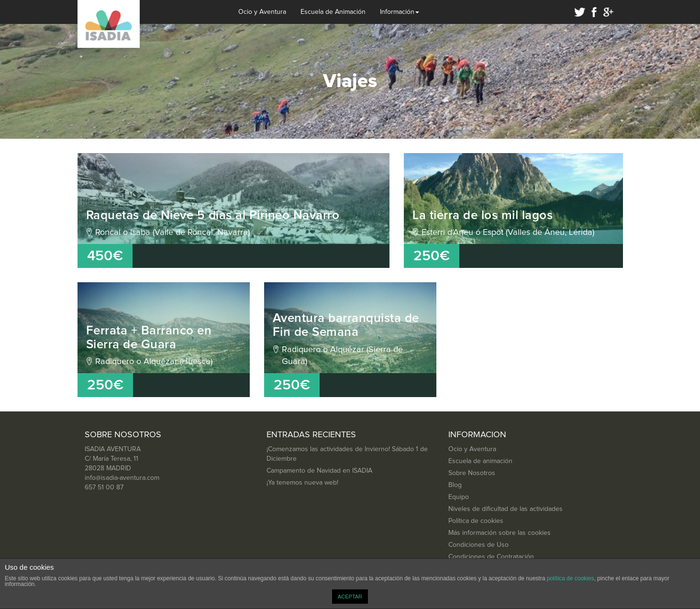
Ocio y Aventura (262, 12)
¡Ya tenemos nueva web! (302, 483)
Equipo (459, 497)
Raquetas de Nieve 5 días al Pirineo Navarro (213, 215)
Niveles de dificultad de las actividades (506, 509)
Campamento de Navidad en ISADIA (319, 471)
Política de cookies (476, 521)
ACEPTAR (350, 597)
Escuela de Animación (333, 12)
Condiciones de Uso (478, 545)
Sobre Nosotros (472, 473)
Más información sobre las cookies (500, 533)
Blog (455, 485)
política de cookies (571, 578)
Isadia (109, 24)
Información (400, 12)
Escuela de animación (480, 461)
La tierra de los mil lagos (483, 215)
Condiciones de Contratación (491, 557)
